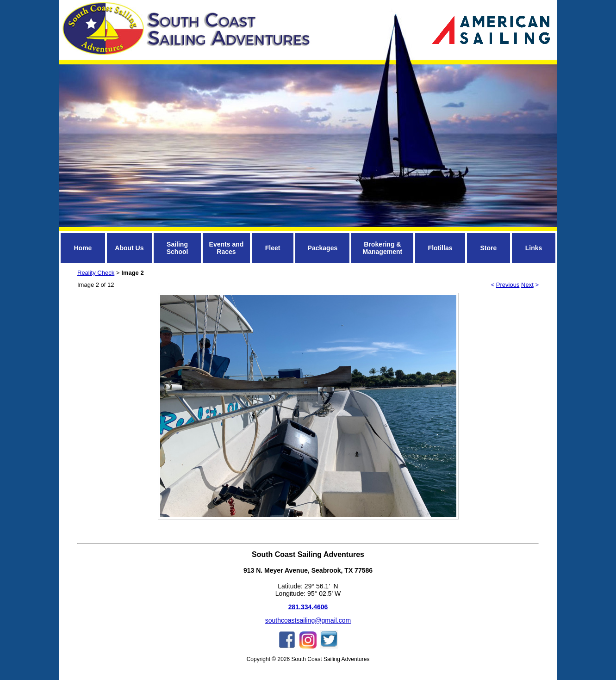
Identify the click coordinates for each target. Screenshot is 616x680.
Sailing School (177, 248)
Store (488, 248)
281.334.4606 (308, 607)
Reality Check (96, 273)
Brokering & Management (383, 248)
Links (534, 248)
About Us (129, 248)
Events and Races (227, 248)
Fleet (273, 248)
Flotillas (440, 248)
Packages (323, 248)
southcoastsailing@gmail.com (308, 620)
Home (83, 248)
